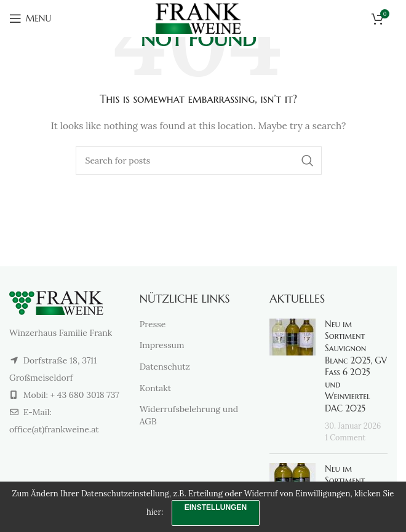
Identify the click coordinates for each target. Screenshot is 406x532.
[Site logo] (198, 18)
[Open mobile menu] (30, 18)
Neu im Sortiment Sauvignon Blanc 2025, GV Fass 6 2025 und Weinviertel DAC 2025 (356, 366)
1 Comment (345, 437)
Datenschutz (165, 367)
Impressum (162, 345)
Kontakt (156, 388)
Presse (153, 324)
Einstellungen (216, 507)
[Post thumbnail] (293, 381)
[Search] (199, 161)
